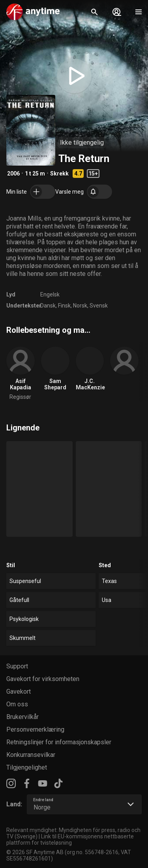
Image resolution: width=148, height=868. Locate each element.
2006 (13, 174)
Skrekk (59, 174)
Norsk (80, 306)
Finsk (64, 306)
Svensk (99, 306)
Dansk (48, 306)
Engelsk (50, 294)
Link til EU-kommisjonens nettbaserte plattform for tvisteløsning (70, 840)
